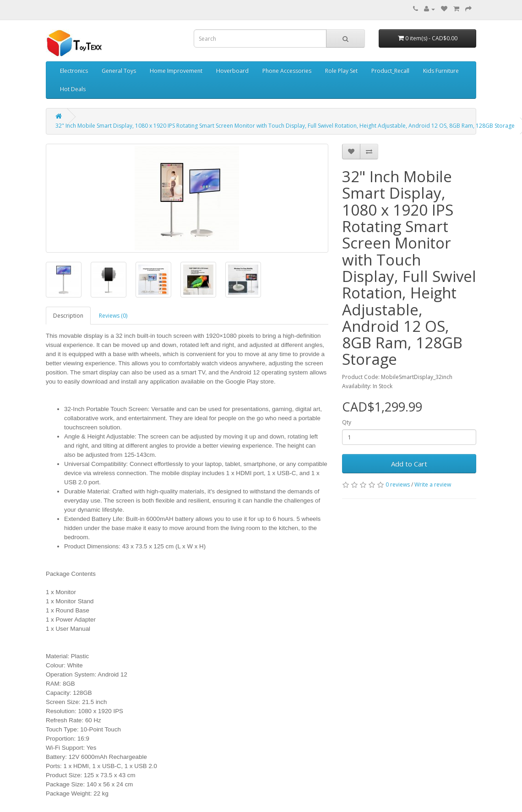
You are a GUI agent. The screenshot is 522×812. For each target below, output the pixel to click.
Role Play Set (341, 71)
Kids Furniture (441, 71)
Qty (347, 422)
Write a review (433, 484)
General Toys (119, 71)
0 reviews (398, 484)
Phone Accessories (287, 71)
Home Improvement (176, 71)
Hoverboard (232, 71)
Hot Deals (73, 89)
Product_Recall (390, 71)
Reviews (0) (113, 316)
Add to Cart (409, 464)
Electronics (74, 71)
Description (68, 316)
